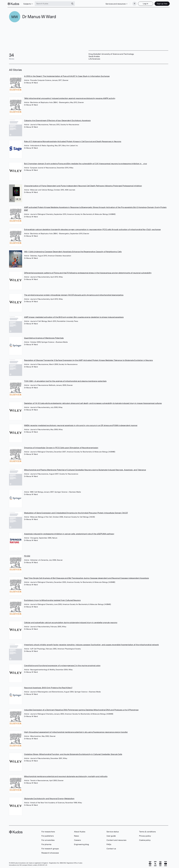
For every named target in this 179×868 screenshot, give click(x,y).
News (76, 835)
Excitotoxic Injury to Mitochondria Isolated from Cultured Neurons (52, 600)
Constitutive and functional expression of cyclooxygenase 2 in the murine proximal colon (62, 665)
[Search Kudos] (54, 3)
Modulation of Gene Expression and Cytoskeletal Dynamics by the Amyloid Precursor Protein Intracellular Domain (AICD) (76, 512)
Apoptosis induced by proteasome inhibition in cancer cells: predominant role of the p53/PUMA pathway (69, 533)
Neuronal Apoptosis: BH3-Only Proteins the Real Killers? (48, 687)
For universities (48, 839)
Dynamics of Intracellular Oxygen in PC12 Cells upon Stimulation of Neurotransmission (61, 447)
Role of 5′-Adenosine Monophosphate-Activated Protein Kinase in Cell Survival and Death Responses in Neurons (73, 141)
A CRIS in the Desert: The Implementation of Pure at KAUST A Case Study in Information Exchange (67, 75)
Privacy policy (145, 835)
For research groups (50, 848)
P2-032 (27, 555)
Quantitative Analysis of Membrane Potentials (44, 337)
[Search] (74, 3)
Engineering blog (81, 844)
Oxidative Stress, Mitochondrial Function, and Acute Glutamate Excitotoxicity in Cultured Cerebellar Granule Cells (73, 754)
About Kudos (80, 831)
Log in (144, 3)
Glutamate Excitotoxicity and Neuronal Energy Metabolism (49, 798)
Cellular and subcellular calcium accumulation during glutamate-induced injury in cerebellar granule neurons (71, 622)
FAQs (109, 844)
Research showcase (50, 852)
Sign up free (161, 3)
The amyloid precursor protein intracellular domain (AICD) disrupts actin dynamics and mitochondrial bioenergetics (74, 294)
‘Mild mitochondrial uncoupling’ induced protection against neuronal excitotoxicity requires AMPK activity (70, 98)
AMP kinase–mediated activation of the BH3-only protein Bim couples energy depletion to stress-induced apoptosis (74, 316)
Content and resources (116, 839)
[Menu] (133, 3)
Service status (113, 831)
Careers (77, 839)
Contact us (111, 848)
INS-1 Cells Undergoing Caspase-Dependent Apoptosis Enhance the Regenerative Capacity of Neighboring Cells (73, 251)
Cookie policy (145, 839)
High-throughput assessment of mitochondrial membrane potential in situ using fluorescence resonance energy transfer (76, 731)
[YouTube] (166, 863)
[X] (155, 863)
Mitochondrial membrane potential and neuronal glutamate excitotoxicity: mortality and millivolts (66, 776)
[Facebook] (150, 863)
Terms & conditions (147, 831)
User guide (111, 835)
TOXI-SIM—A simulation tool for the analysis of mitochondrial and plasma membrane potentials (65, 380)
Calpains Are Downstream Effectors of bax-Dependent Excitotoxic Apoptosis (57, 120)
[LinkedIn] (160, 863)
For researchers (48, 831)
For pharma (46, 844)
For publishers (48, 835)
